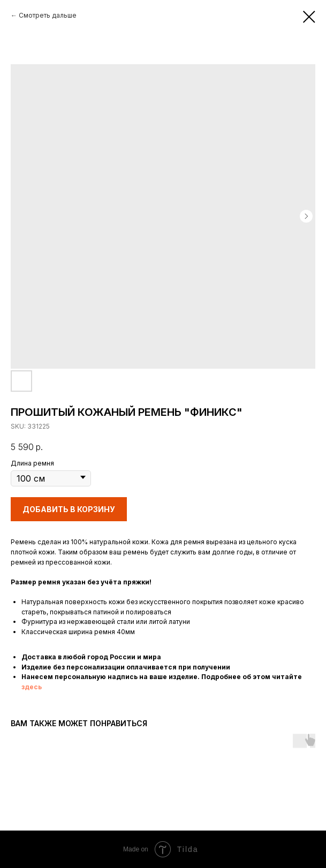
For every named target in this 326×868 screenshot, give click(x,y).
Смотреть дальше (48, 15)
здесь (32, 687)
